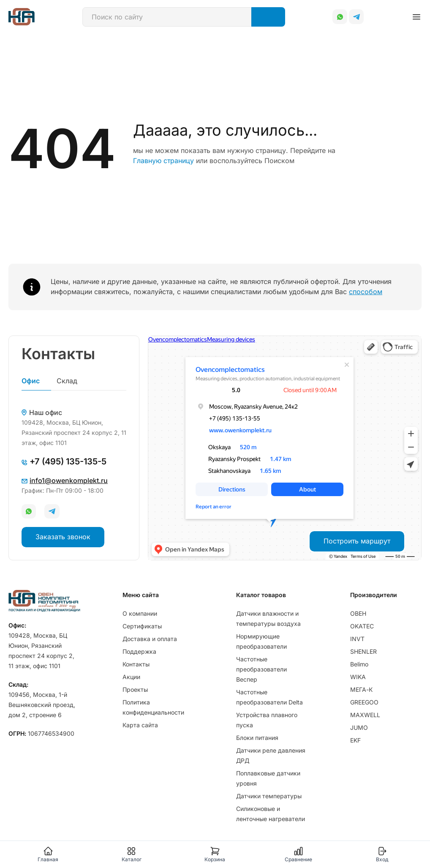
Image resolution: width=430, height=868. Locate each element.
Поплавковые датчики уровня (268, 778)
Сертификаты (142, 626)
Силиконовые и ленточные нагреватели (271, 814)
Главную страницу (163, 161)
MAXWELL (365, 715)
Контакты (136, 664)
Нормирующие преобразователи (261, 641)
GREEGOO (364, 702)
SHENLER (363, 651)
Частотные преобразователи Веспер (261, 669)
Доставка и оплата (150, 639)
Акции (131, 677)
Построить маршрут (357, 541)
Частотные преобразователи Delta (269, 697)
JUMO (359, 727)
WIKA (358, 677)
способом (366, 292)
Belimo (359, 664)
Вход (382, 854)
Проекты (135, 689)
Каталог (132, 854)
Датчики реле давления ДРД (271, 755)
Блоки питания (257, 738)
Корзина (215, 854)
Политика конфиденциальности (153, 707)
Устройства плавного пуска (267, 720)
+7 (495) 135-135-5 (64, 461)
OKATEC (362, 626)
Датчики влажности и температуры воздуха (268, 618)
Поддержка (139, 651)
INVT (357, 639)
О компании (140, 613)
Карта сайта (140, 725)
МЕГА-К (361, 689)
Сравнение (298, 854)
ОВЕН (358, 613)
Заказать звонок (63, 537)
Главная (48, 854)
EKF (355, 740)
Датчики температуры (269, 796)
